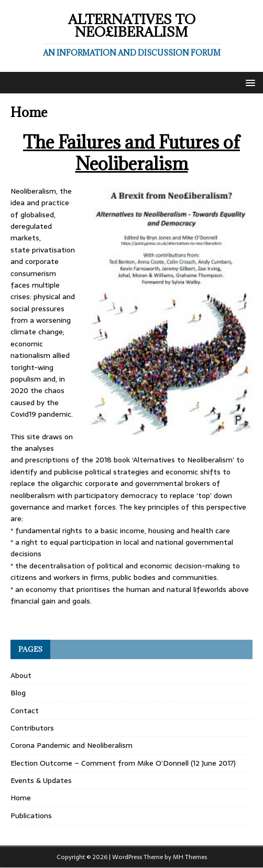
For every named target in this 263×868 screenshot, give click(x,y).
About (21, 675)
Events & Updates (41, 780)
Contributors (32, 728)
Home (21, 798)
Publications (31, 816)
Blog (18, 693)
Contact (25, 711)
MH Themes (190, 857)
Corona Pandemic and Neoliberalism (72, 745)
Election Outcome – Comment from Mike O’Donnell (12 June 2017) (123, 763)
